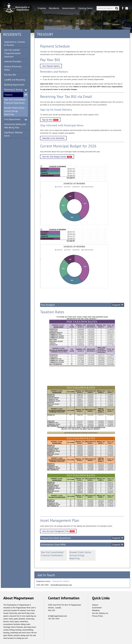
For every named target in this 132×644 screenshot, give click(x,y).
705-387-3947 (54, 619)
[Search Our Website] (108, 8)
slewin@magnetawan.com (61, 585)
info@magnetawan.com (57, 616)
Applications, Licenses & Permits (15, 43)
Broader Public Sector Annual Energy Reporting (14, 111)
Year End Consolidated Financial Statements (15, 101)
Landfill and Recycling (15, 80)
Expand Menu (26, 90)
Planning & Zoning (13, 90)
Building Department (14, 85)
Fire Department (12, 119)
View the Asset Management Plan (55, 531)
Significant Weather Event (14, 134)
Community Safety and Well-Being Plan (15, 126)
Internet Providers (13, 61)
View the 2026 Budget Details (54, 157)
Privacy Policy (97, 616)
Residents (96, 610)
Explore (95, 605)
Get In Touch (46, 575)
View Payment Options (51, 66)
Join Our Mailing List (100, 613)
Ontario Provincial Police (13, 68)
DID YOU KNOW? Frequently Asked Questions (12, 53)
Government (97, 608)
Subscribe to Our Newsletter (53, 138)
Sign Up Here (47, 120)
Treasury (8, 95)
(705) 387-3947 (42, 585)
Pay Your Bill (10, 75)
